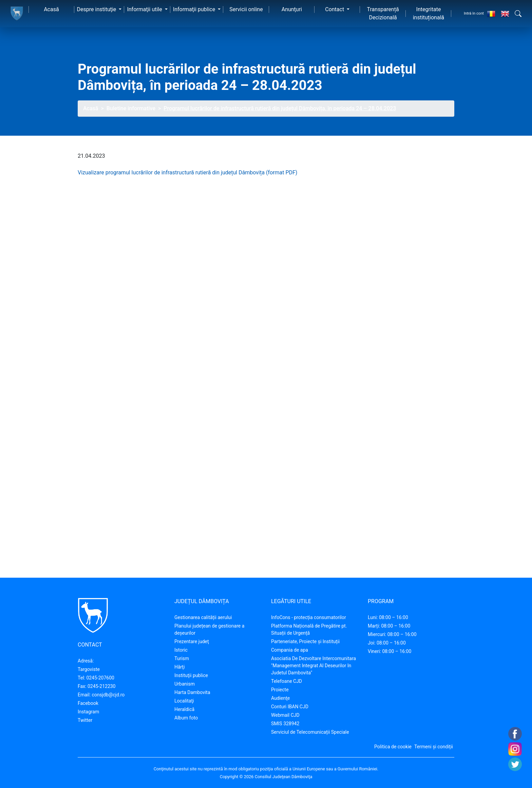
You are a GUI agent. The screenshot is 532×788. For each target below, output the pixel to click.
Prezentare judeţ (192, 641)
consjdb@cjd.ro (108, 695)
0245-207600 (100, 678)
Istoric (181, 650)
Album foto (186, 718)
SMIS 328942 (285, 724)
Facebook (88, 703)
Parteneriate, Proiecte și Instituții (305, 641)
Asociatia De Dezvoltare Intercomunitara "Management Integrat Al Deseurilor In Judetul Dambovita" (313, 666)
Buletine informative (131, 108)
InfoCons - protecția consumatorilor (309, 617)
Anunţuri (292, 9)
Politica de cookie (393, 747)
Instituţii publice (191, 675)
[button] (518, 14)
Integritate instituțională (429, 13)
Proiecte (280, 690)
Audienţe (280, 698)
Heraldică (184, 709)
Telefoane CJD (287, 681)
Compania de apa (290, 650)
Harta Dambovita (192, 692)
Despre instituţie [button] (97, 9)
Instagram (88, 712)
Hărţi (179, 667)
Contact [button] (335, 9)
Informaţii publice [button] (195, 9)
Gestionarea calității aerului (203, 617)
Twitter (85, 720)
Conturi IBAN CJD (290, 707)
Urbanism (185, 684)
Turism (182, 658)
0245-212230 (102, 686)
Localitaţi (184, 701)
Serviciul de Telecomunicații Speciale (310, 732)
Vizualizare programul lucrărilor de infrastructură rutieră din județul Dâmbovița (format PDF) (187, 172)
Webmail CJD (285, 715)
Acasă (51, 9)
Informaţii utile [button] (145, 9)
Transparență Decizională (383, 13)
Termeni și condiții (434, 747)
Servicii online (246, 9)
